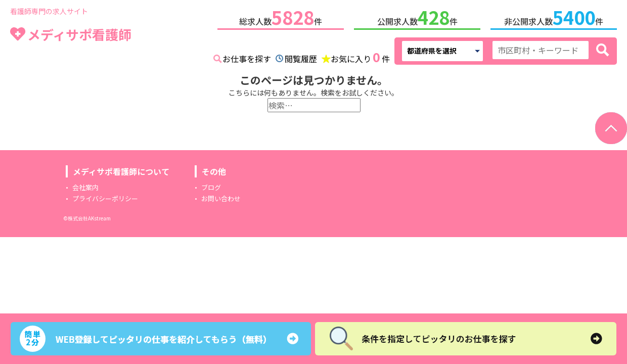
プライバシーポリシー (105, 196)
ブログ (211, 185)
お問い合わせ (221, 196)
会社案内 (85, 185)
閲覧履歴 (301, 57)
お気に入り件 (360, 56)
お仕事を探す (247, 57)
